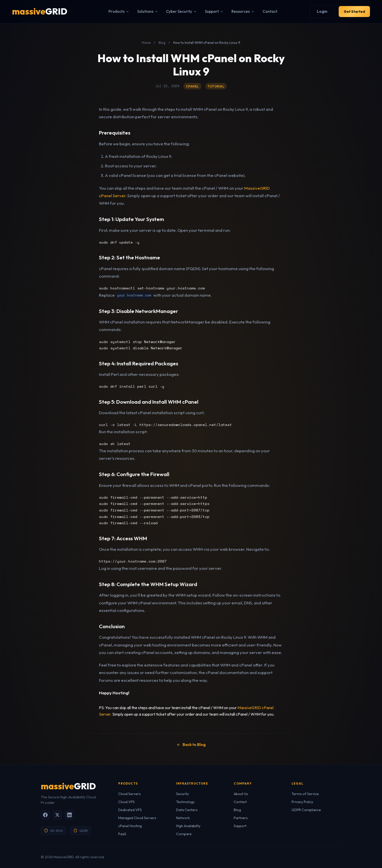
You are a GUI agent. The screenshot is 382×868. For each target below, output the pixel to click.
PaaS (122, 834)
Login (316, 11)
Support (211, 11)
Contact (267, 11)
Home (146, 43)
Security (182, 794)
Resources (240, 11)
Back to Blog (191, 745)
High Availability (188, 826)
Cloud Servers (130, 794)
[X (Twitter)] (57, 815)
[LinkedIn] (69, 815)
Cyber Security (178, 11)
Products (116, 11)
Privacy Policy (302, 802)
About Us (241, 794)
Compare (184, 834)
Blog (162, 43)
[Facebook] (45, 815)
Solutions (145, 11)
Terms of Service (305, 794)
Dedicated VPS (130, 810)
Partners (241, 818)
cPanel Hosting (130, 826)
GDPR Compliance (306, 810)
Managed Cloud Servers (137, 818)
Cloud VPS (126, 802)
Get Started (351, 11)
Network (183, 818)
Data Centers (187, 810)
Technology (185, 802)
